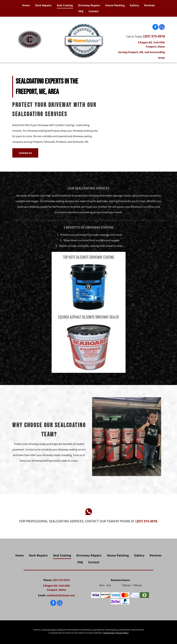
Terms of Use (109, 633)
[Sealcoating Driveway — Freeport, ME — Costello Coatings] (135, 117)
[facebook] (155, 27)
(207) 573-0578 (154, 36)
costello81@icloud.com (61, 595)
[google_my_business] (162, 27)
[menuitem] (26, 5)
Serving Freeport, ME (131, 52)
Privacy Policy (122, 633)
